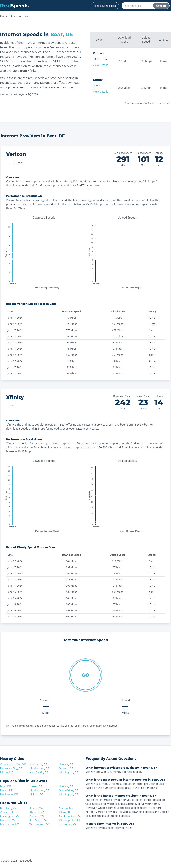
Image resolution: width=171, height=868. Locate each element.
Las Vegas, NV (67, 824)
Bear (27, 16)
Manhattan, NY (9, 824)
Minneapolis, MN (69, 820)
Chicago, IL (7, 812)
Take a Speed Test (105, 6)
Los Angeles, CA (10, 816)
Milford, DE (36, 794)
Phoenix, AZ (37, 812)
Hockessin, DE (38, 764)
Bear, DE (5, 786)
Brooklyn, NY (8, 808)
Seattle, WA (36, 808)
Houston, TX (8, 820)
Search (161, 6)
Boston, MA (66, 808)
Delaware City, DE (11, 768)
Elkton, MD (7, 772)
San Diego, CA (38, 820)
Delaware (16, 16)
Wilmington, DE (68, 772)
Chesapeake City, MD (13, 764)
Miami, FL (65, 812)
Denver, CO (36, 816)
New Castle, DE (39, 772)
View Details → (100, 67)
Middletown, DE (39, 768)
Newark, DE (66, 764)
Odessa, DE (66, 768)
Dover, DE (6, 790)
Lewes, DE (36, 786)
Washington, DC (39, 824)
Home (4, 16)
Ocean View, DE (68, 790)
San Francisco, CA (70, 816)
